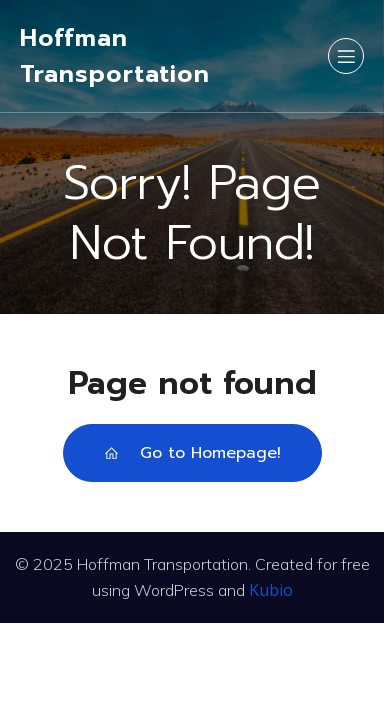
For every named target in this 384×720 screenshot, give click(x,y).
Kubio (271, 590)
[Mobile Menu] (346, 56)
